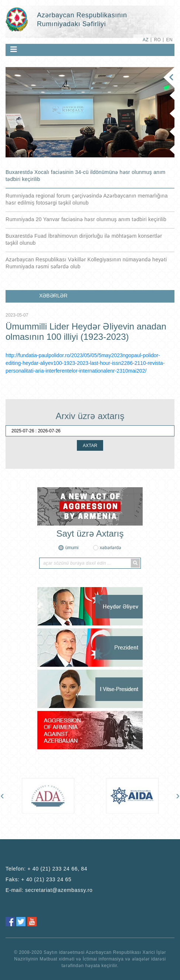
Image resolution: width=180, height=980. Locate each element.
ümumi (72, 548)
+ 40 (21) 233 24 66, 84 (57, 869)
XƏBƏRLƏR (53, 296)
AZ (146, 40)
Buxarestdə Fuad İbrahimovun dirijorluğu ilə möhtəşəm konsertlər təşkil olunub (84, 239)
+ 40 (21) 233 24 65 (46, 879)
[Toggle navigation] (14, 49)
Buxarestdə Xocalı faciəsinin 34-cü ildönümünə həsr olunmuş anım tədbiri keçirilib (86, 176)
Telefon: (46, 869)
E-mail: (49, 890)
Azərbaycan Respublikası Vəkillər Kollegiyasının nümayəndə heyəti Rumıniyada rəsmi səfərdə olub (86, 263)
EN (169, 40)
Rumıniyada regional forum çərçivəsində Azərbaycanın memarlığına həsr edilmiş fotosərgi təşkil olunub (87, 199)
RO (157, 40)
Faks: (38, 879)
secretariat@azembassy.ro (59, 890)
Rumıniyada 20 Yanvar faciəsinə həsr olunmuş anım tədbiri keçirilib (86, 219)
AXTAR (90, 446)
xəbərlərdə (111, 548)
